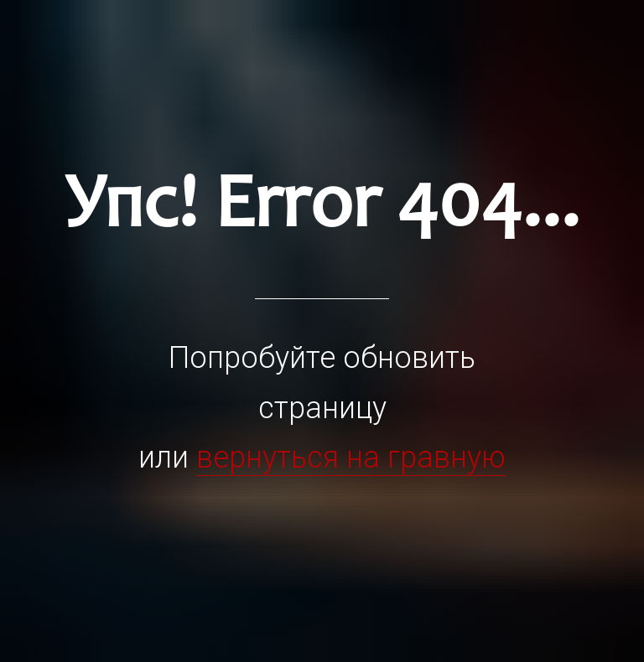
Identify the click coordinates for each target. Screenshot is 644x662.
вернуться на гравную (351, 458)
